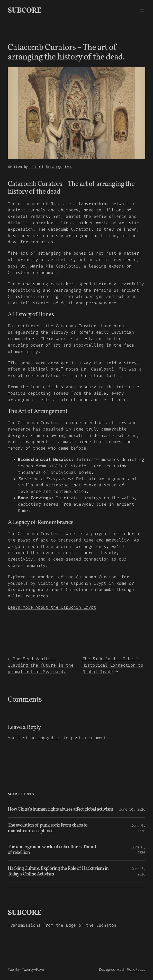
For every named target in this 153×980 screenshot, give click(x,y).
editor (35, 167)
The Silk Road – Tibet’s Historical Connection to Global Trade (113, 665)
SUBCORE (25, 11)
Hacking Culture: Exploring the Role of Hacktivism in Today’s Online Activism (58, 871)
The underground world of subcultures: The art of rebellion (52, 850)
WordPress (136, 970)
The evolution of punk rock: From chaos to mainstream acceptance (48, 828)
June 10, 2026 (132, 809)
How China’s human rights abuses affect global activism (60, 809)
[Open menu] (142, 11)
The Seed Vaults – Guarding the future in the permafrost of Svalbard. (40, 665)
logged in (49, 738)
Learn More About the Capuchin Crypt (52, 607)
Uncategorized (59, 167)
